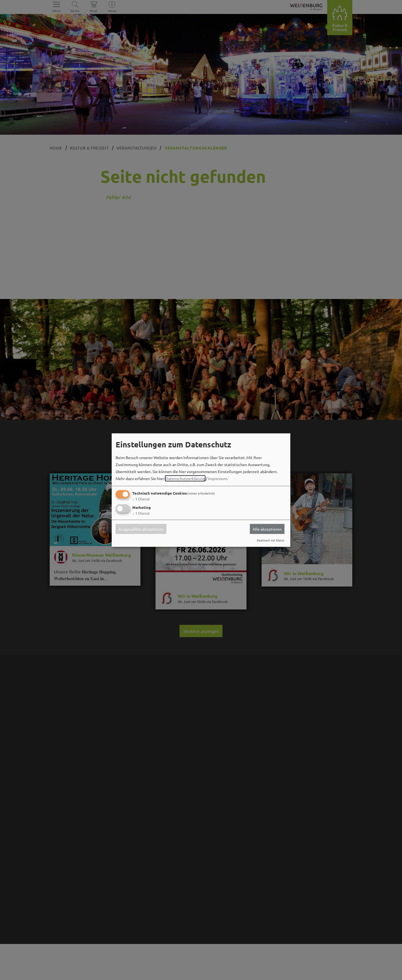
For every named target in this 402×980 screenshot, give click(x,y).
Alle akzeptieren (267, 529)
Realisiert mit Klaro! (271, 540)
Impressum (218, 478)
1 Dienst (141, 499)
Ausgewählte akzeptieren (141, 529)
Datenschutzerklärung (185, 478)
